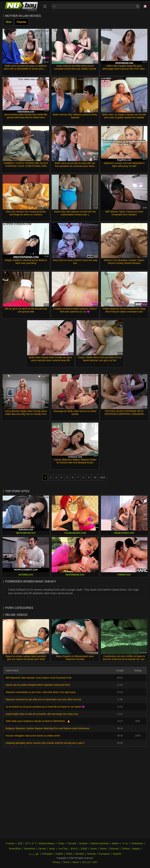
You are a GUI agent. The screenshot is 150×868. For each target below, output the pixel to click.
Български (104, 854)
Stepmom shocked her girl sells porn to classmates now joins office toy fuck (43, 699)
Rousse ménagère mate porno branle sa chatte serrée (33, 736)
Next (103, 477)
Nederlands (137, 843)
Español (117, 854)
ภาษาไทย (63, 849)
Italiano (116, 843)
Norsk (52, 849)
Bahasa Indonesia (100, 843)
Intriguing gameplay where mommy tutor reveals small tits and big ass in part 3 (45, 743)
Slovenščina (15, 849)
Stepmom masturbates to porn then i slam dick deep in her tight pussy (41, 692)
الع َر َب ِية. (34, 854)
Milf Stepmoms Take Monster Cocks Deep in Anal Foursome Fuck (39, 678)
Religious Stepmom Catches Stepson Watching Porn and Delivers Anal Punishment (47, 728)
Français (10, 843)
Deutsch (83, 843)
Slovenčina (30, 849)
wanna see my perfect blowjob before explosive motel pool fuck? (38, 685)
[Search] (138, 6)
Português (47, 854)
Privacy (56, 862)
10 (95, 477)
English (59, 854)
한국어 (74, 849)
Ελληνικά (114, 849)
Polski (69, 854)
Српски (42, 849)
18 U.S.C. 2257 (90, 862)
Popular (22, 22)
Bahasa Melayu (47, 843)
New (9, 22)
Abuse (76, 862)
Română (80, 854)
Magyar (136, 849)
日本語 (84, 849)
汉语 (20, 843)
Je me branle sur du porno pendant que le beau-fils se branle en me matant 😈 (45, 707)
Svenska (91, 854)
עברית (125, 843)
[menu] (45, 6)
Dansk (103, 849)
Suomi (94, 849)
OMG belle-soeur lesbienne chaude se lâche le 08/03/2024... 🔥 (38, 721)
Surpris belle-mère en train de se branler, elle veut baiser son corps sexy (42, 714)
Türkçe (61, 843)
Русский (72, 843)
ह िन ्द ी (31, 843)
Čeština (125, 849)
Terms (66, 862)
